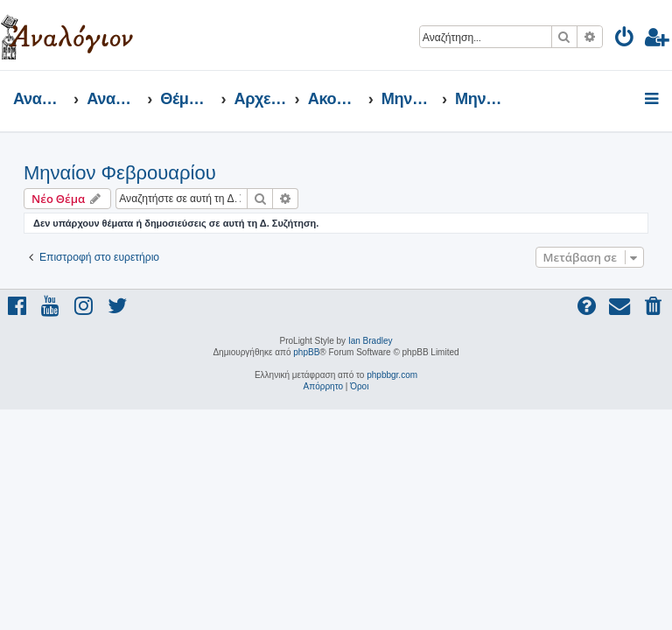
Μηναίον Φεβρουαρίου (120, 173)
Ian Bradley (371, 341)
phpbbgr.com (392, 375)
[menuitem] (625, 40)
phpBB (306, 352)
